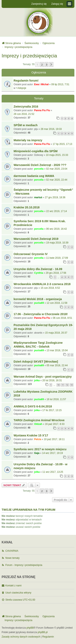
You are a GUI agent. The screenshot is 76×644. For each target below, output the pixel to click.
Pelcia (38, 439)
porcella (39, 169)
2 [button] (42, 65)
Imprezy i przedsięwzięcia (29, 56)
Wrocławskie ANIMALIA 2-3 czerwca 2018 (42, 284)
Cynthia (39, 273)
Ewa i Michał (41, 84)
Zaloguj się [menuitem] (57, 4)
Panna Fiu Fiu (42, 110)
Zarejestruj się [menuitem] (39, 4)
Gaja (37, 453)
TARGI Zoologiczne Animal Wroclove (39, 420)
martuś (38, 197)
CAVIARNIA (12, 551)
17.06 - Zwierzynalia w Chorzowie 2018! (41, 314)
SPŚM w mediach (26, 125)
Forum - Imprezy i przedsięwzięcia (24, 565)
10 (58, 385)
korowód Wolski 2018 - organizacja (38, 299)
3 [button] (47, 65)
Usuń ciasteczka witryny (18, 593)
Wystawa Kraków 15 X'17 (31, 435)
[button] (51, 65)
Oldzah (38, 424)
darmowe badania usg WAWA (34, 176)
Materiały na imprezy (28, 140)
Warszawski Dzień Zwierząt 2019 (36, 239)
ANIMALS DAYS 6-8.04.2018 (33, 406)
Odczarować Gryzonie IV (31, 254)
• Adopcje (21, 88)
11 (63, 385)
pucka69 (39, 303)
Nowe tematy (12, 558)
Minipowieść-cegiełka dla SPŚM (36, 151)
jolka (37, 380)
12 (67, 385)
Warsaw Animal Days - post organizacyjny (43, 377)
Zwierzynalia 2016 (26, 107)
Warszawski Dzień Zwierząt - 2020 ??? (40, 165)
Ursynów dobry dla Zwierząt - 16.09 (38, 269)
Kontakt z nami (13, 586)
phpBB (30, 628)
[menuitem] (21, 637)
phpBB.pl (43, 632)
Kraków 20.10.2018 (27, 207)
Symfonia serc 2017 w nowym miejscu (40, 449)
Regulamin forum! (26, 81)
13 (72, 385)
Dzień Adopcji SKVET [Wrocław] (36, 362)
